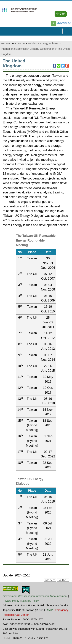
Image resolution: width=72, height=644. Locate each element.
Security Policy (30, 601)
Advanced (64, 23)
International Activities (14, 49)
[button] (53, 23)
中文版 (61, 14)
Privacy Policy (11, 601)
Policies (32, 43)
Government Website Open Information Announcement (35, 596)
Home (21, 43)
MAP (50, 610)
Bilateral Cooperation (42, 49)
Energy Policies (49, 43)
